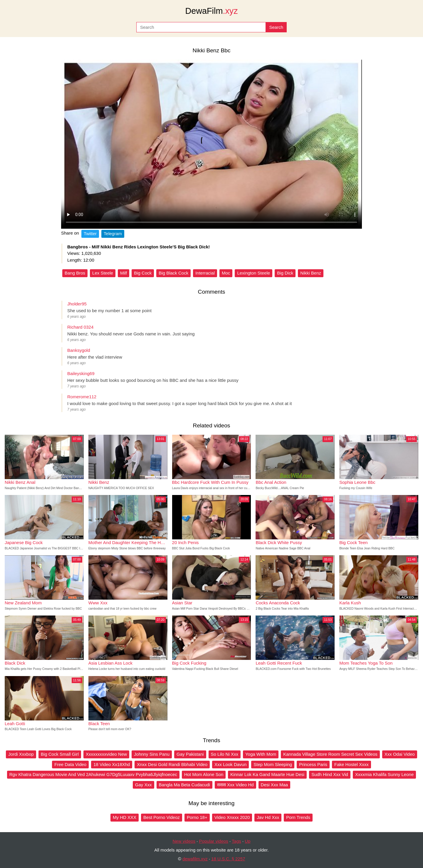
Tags (236, 841)
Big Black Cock (173, 273)
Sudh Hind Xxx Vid (330, 774)
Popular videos (214, 841)
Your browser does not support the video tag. (211, 144)
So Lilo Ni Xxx (225, 754)
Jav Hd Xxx (268, 817)
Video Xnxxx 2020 (232, 817)
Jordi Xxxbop (21, 754)
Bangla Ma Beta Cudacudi (184, 785)
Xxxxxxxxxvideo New (106, 754)
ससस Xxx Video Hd (235, 785)
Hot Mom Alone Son (204, 774)
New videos (184, 841)
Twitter (90, 234)
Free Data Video (70, 764)
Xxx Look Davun (230, 764)
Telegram (113, 234)
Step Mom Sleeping (273, 764)
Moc (226, 273)
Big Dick (285, 273)
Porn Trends (298, 817)
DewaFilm (211, 11)
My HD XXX (125, 817)
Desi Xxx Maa (275, 785)
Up (247, 841)
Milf (124, 273)
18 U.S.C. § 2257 (228, 859)
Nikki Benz (311, 273)
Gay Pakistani (190, 754)
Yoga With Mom (261, 754)
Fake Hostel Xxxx (351, 764)
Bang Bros (75, 273)
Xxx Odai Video (400, 754)
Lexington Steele (254, 273)
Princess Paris (313, 764)
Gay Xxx (143, 785)
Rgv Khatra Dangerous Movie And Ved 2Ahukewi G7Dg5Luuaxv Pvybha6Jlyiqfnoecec (93, 774)
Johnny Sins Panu (152, 754)
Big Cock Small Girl (60, 754)
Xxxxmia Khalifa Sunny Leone (384, 774)
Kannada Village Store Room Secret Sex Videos (330, 754)
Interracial (205, 273)
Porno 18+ (197, 817)
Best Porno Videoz (162, 817)
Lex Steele (103, 273)
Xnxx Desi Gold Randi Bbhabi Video (172, 764)
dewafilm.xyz (195, 859)
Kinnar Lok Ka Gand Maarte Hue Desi (267, 774)
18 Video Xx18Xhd (112, 764)
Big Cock (143, 273)
